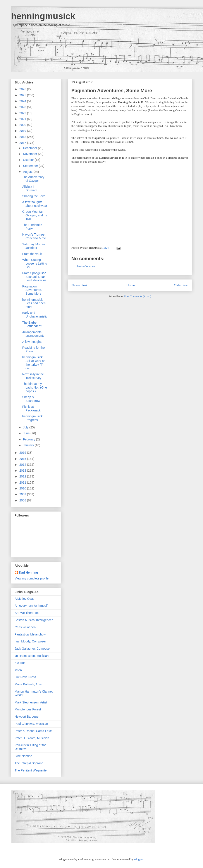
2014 (23, 465)
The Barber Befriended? (32, 324)
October (29, 160)
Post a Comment (86, 266)
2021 (23, 119)
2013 (23, 471)
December (30, 148)
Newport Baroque (27, 717)
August (28, 172)
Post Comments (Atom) (138, 296)
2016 (23, 453)
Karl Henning (28, 572)
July (26, 427)
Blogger (139, 859)
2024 (23, 101)
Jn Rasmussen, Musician (32, 656)
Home (131, 285)
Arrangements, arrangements (33, 334)
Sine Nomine (23, 756)
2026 (23, 89)
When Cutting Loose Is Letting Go (35, 263)
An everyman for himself (31, 606)
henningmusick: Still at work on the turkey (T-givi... (34, 363)
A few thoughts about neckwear (35, 204)
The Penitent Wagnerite (31, 770)
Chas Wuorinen (25, 627)
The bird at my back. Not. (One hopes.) (35, 387)
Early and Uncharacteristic (35, 315)
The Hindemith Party (32, 227)
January (29, 445)
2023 (23, 107)
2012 (23, 476)
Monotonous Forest (28, 709)
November (30, 154)
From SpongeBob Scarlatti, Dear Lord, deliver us (34, 277)
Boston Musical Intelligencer (34, 620)
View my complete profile (32, 578)
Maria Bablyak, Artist (29, 684)
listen (18, 670)
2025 (23, 95)
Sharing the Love (34, 196)
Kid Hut (20, 663)
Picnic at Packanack (31, 409)
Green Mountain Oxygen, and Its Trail (35, 215)
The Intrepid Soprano (29, 763)
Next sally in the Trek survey (33, 376)
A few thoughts (32, 342)
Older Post (181, 285)
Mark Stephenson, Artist (31, 702)
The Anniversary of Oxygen (33, 179)
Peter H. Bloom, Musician (32, 738)
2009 (23, 494)
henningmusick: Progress (33, 418)
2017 (23, 143)
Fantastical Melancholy (30, 634)
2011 (23, 482)
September (31, 166)
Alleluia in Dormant (30, 188)
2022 (23, 113)
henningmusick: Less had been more (34, 303)
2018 (23, 137)
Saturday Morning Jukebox (34, 246)
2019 (23, 131)
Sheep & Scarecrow (31, 399)
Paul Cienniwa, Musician (31, 724)
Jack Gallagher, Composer (33, 649)
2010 (23, 488)
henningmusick (43, 16)
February (29, 439)
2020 (23, 125)
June (27, 433)
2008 (23, 500)
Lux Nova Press (25, 677)
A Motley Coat (24, 599)
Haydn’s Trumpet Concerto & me (34, 236)
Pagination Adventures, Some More (112, 91)
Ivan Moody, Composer (30, 641)
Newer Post (79, 285)
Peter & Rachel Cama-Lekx (33, 731)
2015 (23, 459)
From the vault (32, 254)
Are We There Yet (27, 613)
